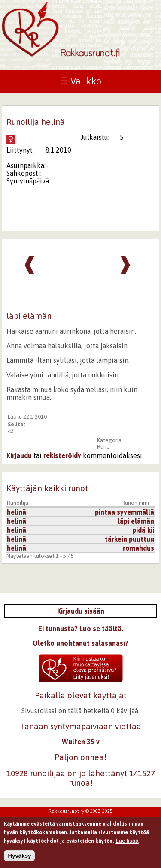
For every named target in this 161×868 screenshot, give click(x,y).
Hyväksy (19, 858)
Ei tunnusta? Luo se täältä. (81, 629)
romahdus (138, 548)
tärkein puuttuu (129, 539)
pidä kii (143, 530)
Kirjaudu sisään (81, 611)
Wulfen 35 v (81, 742)
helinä (17, 512)
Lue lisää (127, 843)
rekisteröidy (62, 455)
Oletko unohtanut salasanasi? (80, 643)
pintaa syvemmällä (125, 512)
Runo (103, 447)
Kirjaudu (19, 455)
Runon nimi (135, 503)
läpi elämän (136, 521)
